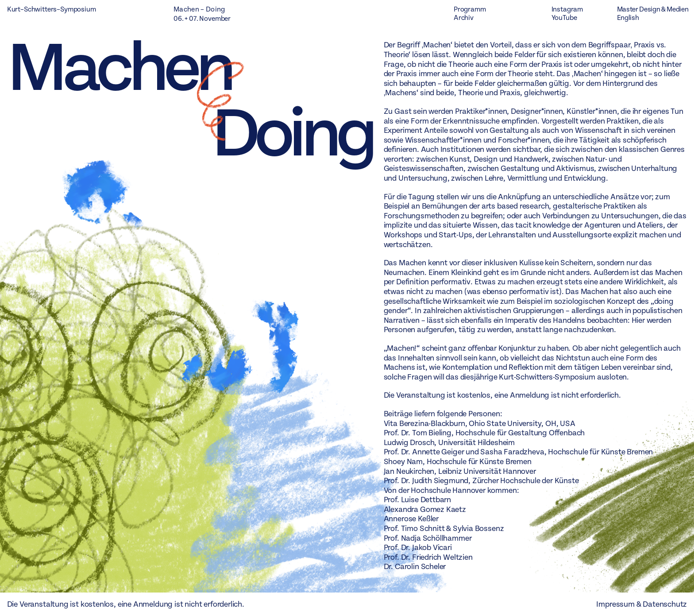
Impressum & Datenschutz (642, 604)
